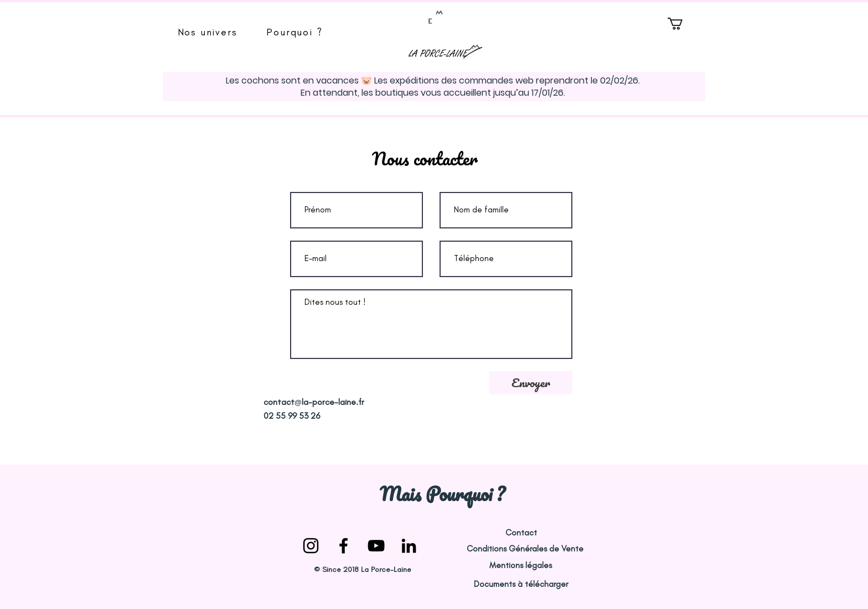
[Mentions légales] (520, 566)
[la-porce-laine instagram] (311, 546)
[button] (207, 32)
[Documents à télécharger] (521, 584)
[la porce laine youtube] (376, 546)
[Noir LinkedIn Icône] (409, 546)
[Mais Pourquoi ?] (442, 494)
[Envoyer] (531, 383)
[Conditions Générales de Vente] (525, 549)
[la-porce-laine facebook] (343, 546)
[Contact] (521, 533)
